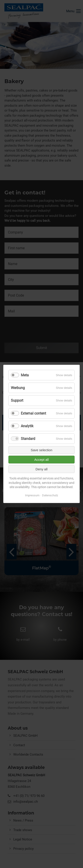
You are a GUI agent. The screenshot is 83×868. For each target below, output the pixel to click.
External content (33, 413)
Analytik (27, 426)
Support (17, 401)
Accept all (41, 460)
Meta (25, 375)
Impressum (32, 495)
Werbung (18, 388)
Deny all (41, 469)
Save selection (42, 450)
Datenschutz (50, 495)
